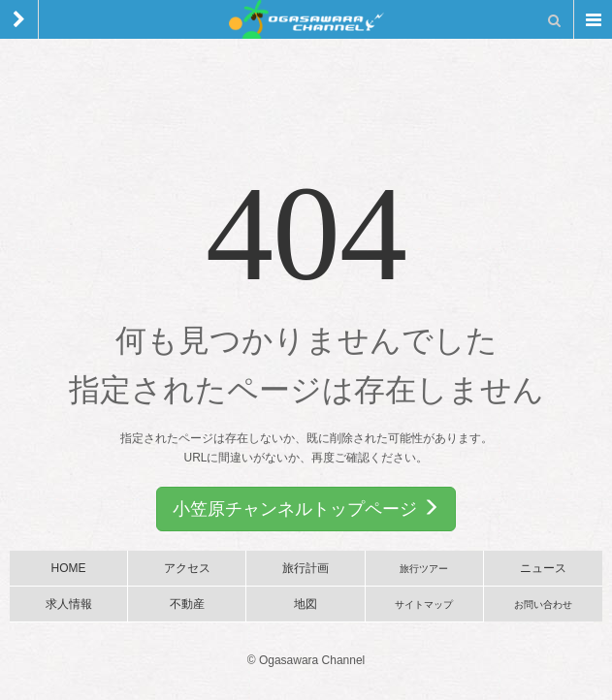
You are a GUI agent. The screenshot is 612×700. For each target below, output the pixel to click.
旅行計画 (306, 568)
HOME (69, 568)
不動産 (187, 604)
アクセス (187, 568)
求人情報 (69, 604)
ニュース (543, 568)
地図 (306, 604)
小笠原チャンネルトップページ (306, 509)
